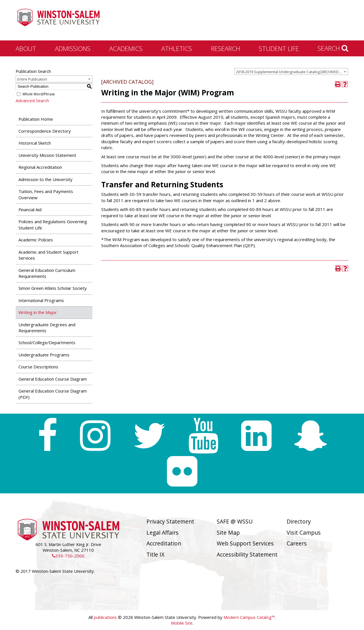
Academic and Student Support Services (48, 255)
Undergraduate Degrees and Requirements (47, 328)
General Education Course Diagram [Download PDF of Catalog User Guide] (53, 379)
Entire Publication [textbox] (32, 79)
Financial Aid (30, 210)
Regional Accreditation (40, 167)
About (26, 48)
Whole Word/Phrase (39, 94)
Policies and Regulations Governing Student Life (53, 224)
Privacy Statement (170, 521)
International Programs (41, 300)
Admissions (73, 48)
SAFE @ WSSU (235, 521)
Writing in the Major (38, 312)
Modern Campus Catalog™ (249, 617)
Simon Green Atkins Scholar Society (53, 288)
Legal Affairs (163, 532)
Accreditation (164, 543)
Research (226, 48)
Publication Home (36, 119)
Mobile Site (182, 623)
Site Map (228, 532)
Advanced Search (32, 100)
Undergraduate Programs (44, 355)
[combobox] (291, 71)
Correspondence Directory (45, 131)
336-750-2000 (68, 556)
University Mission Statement (47, 155)
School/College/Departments (47, 342)
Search (333, 48)
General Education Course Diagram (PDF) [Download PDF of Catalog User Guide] (53, 394)
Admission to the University (45, 179)
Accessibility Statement (247, 554)
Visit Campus (304, 532)
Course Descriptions (38, 367)
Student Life (279, 48)
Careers (297, 543)
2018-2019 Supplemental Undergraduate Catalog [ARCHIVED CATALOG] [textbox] (292, 72)
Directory (299, 521)
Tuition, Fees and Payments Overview (46, 194)
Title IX (155, 554)
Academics (126, 48)
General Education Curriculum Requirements (47, 273)
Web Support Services (245, 543)
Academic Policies (36, 240)
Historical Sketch (35, 143)
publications (105, 617)
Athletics (177, 48)
